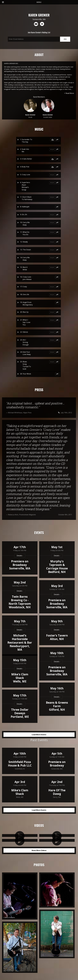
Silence (25, 332)
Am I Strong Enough (26, 342)
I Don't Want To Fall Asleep (27, 198)
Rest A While (25, 268)
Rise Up (26, 312)
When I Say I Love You (26, 322)
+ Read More (69, 93)
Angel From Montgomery (28, 304)
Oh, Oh (24, 215)
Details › (20, 556)
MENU (22, 2)
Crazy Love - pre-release (27, 278)
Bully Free (25, 167)
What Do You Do (26, 233)
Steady (25, 242)
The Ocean (27, 250)
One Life (26, 294)
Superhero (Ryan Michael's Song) (26, 186)
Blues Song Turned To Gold (27, 365)
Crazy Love (26, 175)
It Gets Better (27, 159)
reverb (42, 24)
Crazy (25, 287)
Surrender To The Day (27, 141)
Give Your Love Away (27, 353)
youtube (36, 24)
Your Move (27, 374)
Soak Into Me (25, 150)
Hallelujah (26, 207)
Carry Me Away (26, 224)
